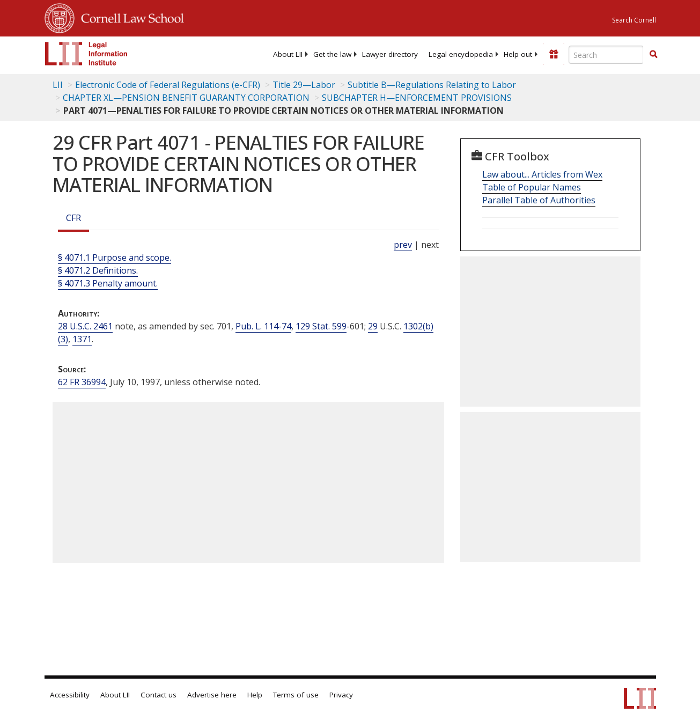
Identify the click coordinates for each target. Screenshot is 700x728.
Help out (518, 54)
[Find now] (653, 55)
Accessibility (70, 695)
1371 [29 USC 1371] (82, 339)
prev (403, 245)
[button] (653, 54)
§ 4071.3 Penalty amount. (108, 283)
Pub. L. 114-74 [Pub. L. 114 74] (263, 326)
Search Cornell (634, 20)
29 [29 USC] (373, 326)
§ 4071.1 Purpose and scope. (115, 258)
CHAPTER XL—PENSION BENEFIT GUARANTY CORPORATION (186, 98)
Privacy (341, 695)
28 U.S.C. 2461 (85, 326)
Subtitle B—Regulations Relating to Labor (432, 85)
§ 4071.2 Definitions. (98, 270)
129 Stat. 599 (321, 326)
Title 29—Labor (304, 85)
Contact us (159, 695)
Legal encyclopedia (461, 54)
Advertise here (212, 695)
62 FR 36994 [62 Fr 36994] (82, 382)
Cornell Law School (129, 17)
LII (58, 85)
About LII (288, 54)
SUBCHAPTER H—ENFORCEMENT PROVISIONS (417, 98)
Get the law (332, 54)
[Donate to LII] (554, 54)
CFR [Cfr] (73, 218)
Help (255, 695)
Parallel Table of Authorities (539, 200)
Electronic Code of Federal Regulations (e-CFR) (168, 85)
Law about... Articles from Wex (542, 174)
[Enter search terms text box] (606, 55)
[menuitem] (288, 54)
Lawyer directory (390, 54)
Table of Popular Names (532, 187)
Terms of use (296, 695)
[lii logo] (86, 54)
